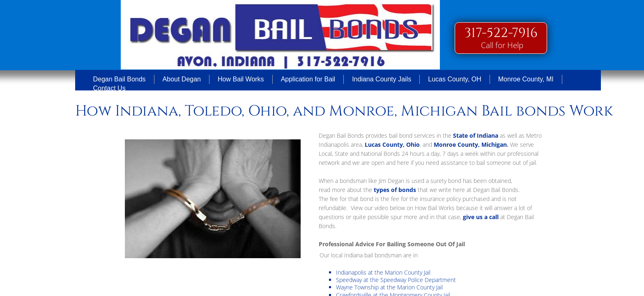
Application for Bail (308, 79)
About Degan (182, 79)
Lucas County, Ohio (392, 145)
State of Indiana (476, 135)
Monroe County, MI (526, 79)
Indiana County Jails (382, 79)
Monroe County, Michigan (470, 145)
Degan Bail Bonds (120, 79)
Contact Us (109, 88)
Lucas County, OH (455, 79)
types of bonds (395, 190)
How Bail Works (241, 79)
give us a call (482, 217)
